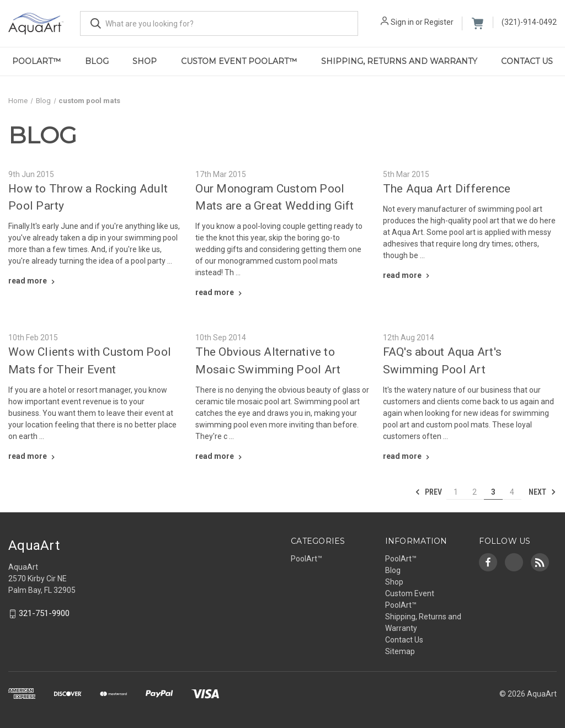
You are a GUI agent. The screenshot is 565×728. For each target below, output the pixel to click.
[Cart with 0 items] (478, 23)
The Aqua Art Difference (447, 189)
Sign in (402, 22)
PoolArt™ (36, 61)
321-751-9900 (44, 613)
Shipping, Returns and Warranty (399, 61)
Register (439, 22)
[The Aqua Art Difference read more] (407, 275)
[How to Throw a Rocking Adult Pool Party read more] (33, 281)
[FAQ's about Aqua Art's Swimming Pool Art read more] (407, 456)
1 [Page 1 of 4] (456, 492)
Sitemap (400, 651)
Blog (97, 61)
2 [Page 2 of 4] (475, 492)
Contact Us (404, 640)
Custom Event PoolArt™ (239, 61)
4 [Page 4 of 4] (512, 492)
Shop (145, 61)
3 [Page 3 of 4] (493, 492)
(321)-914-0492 (529, 22)
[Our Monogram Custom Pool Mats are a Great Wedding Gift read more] (220, 292)
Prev (428, 492)
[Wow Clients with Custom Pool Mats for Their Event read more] (33, 456)
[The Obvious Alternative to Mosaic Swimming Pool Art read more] (220, 456)
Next (542, 492)
